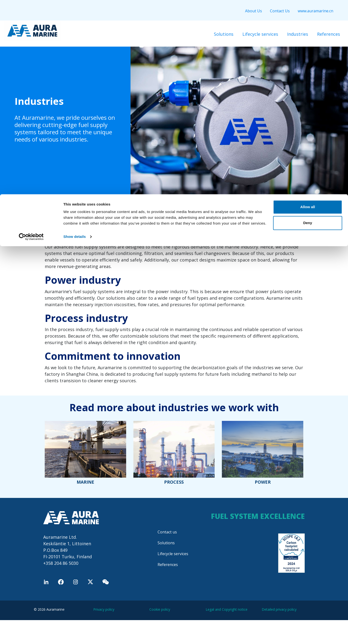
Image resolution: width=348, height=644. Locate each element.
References (168, 565)
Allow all (308, 13)
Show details (75, 42)
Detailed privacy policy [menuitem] (279, 609)
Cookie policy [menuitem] (160, 609)
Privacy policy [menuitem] (104, 609)
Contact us (167, 532)
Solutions (166, 543)
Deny (308, 29)
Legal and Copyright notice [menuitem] (227, 609)
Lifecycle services (173, 554)
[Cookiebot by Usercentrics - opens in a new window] (31, 42)
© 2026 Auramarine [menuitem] (49, 609)
